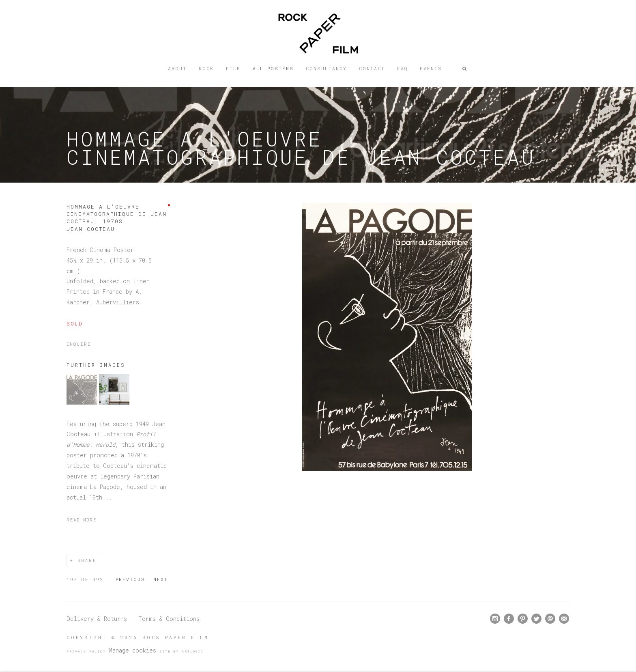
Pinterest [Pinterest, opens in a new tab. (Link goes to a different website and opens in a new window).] (523, 619)
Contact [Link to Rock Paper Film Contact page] (372, 68)
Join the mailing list (564, 619)
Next (161, 579)
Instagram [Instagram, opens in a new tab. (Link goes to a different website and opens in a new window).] (495, 619)
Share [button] (87, 561)
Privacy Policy (86, 651)
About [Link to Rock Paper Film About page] (177, 68)
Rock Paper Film (318, 33)
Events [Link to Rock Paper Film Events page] (431, 68)
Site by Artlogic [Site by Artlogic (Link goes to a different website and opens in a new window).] (182, 651)
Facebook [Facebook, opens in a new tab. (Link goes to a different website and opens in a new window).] (509, 619)
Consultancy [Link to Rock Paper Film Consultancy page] (326, 68)
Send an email (550, 619)
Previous (130, 579)
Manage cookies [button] (133, 650)
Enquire (79, 344)
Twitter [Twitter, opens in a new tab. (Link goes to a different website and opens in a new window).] (536, 619)
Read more (82, 520)
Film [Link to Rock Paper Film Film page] (233, 68)
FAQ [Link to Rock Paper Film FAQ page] (402, 68)
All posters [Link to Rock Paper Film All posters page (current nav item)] (273, 68)
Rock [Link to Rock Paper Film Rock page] (206, 68)
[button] (465, 69)
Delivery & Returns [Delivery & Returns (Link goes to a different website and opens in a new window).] (97, 619)
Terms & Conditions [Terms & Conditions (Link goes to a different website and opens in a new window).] (169, 619)
